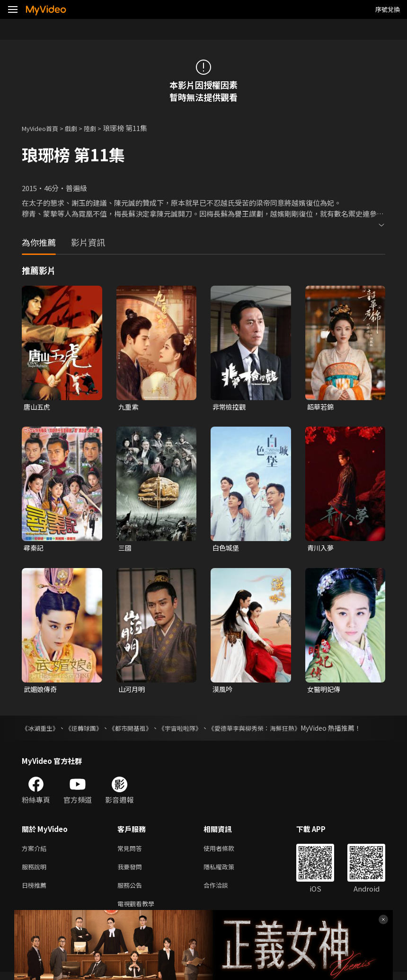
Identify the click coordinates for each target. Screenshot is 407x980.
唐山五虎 (38, 407)
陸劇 (99, 128)
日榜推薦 (36, 891)
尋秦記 (34, 549)
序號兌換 (388, 9)
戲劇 (79, 128)
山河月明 (133, 691)
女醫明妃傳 (325, 691)
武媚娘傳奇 (41, 691)
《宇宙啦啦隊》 (191, 730)
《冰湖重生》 (42, 730)
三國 (125, 549)
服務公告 (132, 891)
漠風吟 (223, 691)
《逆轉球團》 (88, 730)
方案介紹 (36, 851)
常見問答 (132, 851)
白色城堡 (227, 549)
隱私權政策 (227, 871)
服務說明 (36, 871)
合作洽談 (223, 891)
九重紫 (129, 407)
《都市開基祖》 (138, 730)
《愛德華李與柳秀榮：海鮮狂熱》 (270, 730)
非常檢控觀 (230, 407)
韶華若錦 (321, 407)
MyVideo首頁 (43, 128)
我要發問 (132, 871)
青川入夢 (321, 549)
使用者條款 (227, 851)
